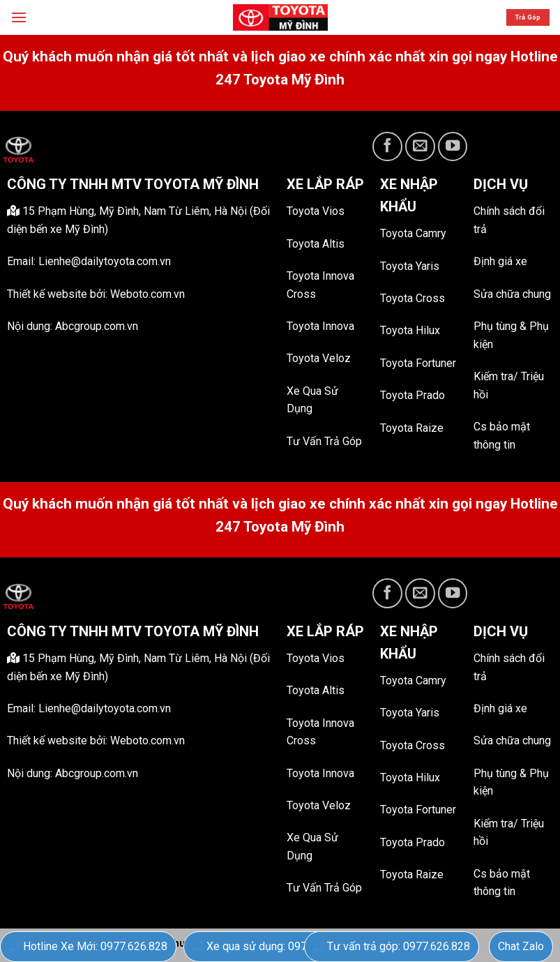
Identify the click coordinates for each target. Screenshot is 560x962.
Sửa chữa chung (512, 294)
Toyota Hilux (410, 330)
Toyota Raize (412, 428)
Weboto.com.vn (147, 294)
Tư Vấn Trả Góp (324, 441)
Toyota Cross (413, 298)
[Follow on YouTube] (453, 147)
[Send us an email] (420, 147)
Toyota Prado (413, 395)
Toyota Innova (320, 326)
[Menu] (19, 17)
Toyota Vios (316, 211)
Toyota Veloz (319, 358)
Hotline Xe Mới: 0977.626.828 (88, 946)
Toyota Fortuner (418, 363)
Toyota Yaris (410, 266)
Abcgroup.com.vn (97, 326)
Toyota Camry (413, 233)
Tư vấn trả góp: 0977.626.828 (392, 946)
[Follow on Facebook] (387, 147)
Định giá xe (500, 261)
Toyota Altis (316, 244)
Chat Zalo (521, 946)
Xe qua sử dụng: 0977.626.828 (274, 946)
